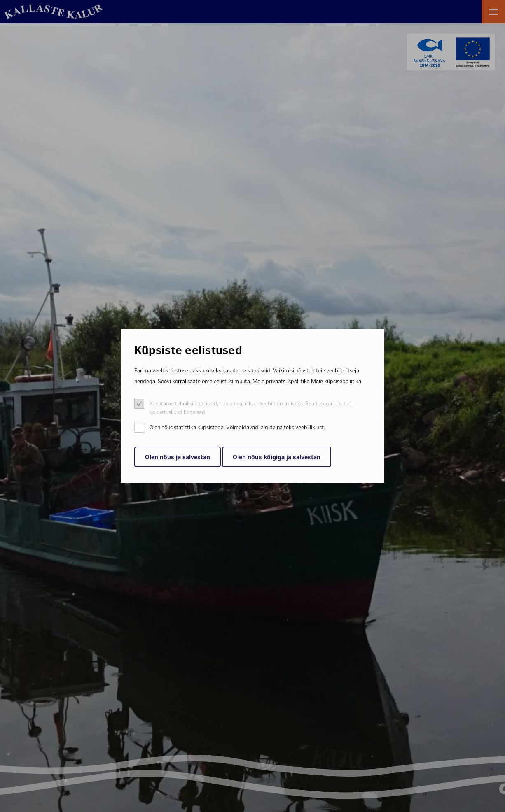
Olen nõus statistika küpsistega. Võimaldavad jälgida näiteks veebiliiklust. (237, 427)
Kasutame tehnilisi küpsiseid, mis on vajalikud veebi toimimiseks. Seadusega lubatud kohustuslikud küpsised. (251, 408)
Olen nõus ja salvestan (178, 457)
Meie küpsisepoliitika (336, 381)
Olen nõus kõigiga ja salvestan (277, 457)
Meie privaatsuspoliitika (281, 381)
